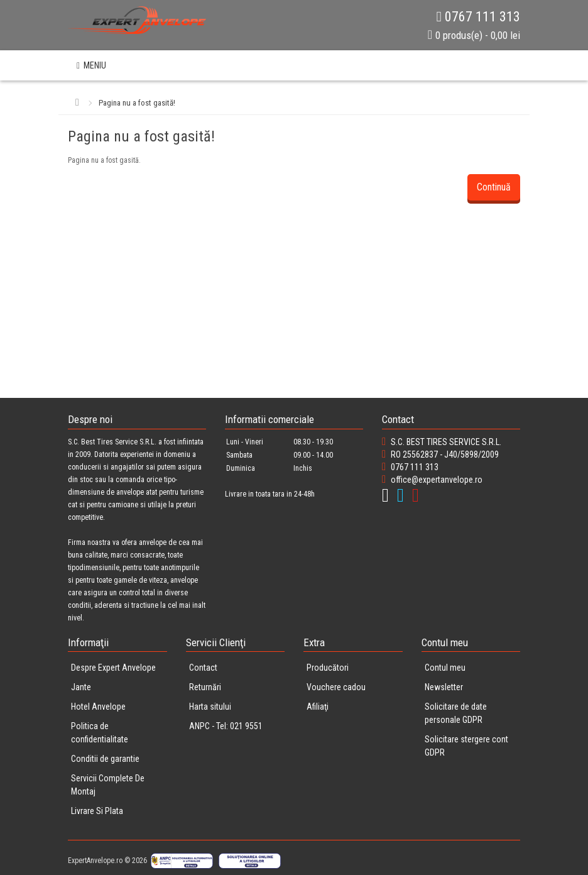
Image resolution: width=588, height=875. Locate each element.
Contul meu (445, 668)
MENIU (91, 65)
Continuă (494, 187)
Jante (81, 687)
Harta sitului (210, 707)
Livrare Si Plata (97, 811)
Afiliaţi (318, 707)
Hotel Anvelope (98, 707)
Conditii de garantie (105, 759)
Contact (203, 668)
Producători (328, 668)
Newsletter (444, 687)
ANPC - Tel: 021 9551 (226, 726)
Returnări (205, 687)
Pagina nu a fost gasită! (137, 103)
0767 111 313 (478, 17)
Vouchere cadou (336, 687)
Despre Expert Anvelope (113, 668)
